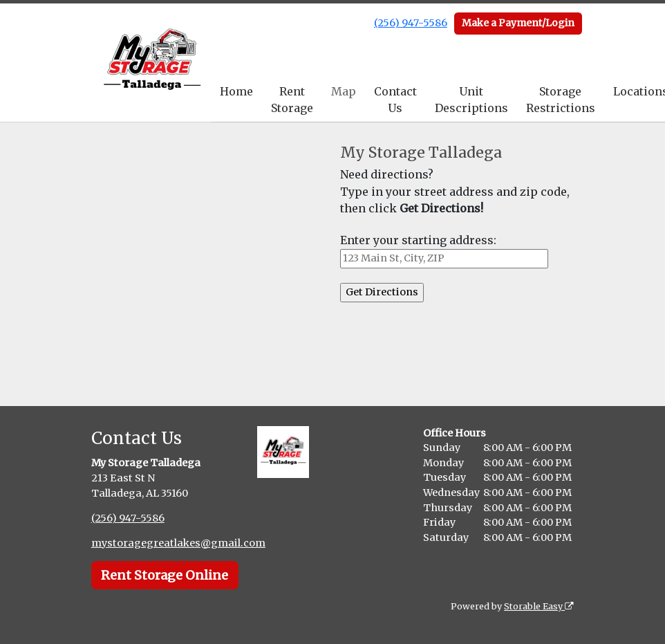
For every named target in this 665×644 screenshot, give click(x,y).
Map (344, 91)
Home (236, 91)
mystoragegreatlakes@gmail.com (178, 543)
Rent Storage (292, 100)
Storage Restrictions (561, 100)
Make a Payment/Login (518, 23)
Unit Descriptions (471, 100)
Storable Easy (539, 606)
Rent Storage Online (165, 575)
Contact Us (395, 100)
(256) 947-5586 (411, 23)
